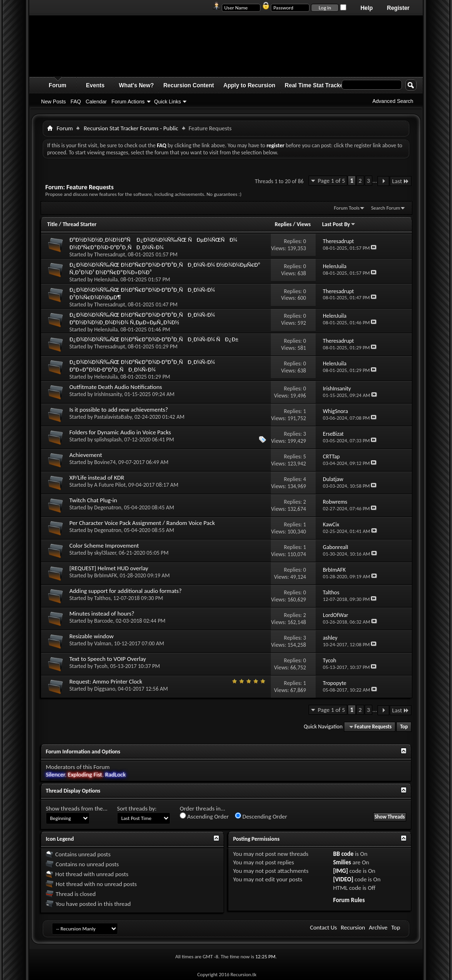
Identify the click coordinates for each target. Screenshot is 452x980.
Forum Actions (128, 101)
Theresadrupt (110, 254)
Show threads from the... (77, 808)
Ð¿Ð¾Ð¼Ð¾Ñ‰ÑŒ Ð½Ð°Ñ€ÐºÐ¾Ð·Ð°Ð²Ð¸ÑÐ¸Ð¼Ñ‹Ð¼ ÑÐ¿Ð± (154, 339)
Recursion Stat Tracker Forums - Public (131, 128)
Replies (283, 224)
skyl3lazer (105, 553)
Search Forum (386, 208)
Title (52, 224)
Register (398, 8)
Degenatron (108, 507)
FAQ (76, 101)
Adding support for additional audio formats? (126, 591)
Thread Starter (80, 224)
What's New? (136, 85)
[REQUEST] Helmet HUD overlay (109, 568)
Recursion (353, 927)
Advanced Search (393, 101)
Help (367, 8)
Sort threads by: (137, 808)
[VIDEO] (343, 879)
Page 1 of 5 (331, 181)
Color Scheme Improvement (104, 545)
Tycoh (101, 666)
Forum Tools (347, 208)
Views (304, 224)
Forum (57, 85)
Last (401, 181)
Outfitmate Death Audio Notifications (116, 387)
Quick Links (168, 101)
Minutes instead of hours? (102, 613)
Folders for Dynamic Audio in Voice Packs (120, 432)
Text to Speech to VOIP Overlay (108, 659)
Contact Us (323, 927)
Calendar (96, 101)
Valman (103, 643)
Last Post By (339, 224)
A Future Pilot (110, 485)
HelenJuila (106, 279)
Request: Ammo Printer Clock (106, 681)
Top (404, 727)
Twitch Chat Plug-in (93, 500)
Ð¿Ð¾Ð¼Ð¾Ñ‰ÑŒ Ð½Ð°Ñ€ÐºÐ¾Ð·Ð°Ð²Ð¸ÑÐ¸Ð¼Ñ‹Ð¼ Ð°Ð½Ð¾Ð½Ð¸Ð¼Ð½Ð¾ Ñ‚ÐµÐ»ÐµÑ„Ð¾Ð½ (142, 318)
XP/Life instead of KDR (97, 477)
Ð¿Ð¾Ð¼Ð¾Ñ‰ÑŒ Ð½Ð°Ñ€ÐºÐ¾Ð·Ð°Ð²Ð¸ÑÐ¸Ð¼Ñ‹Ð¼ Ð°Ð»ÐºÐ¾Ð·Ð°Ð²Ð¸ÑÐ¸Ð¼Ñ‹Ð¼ (142, 366)
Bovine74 (105, 462)
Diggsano (105, 689)
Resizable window (92, 636)
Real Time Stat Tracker (315, 85)
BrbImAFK (106, 575)
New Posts (54, 101)
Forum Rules (349, 900)
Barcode (104, 621)
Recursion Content (188, 85)
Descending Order (261, 816)
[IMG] (341, 871)
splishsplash (108, 439)
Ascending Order (204, 816)
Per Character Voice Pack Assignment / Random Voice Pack (142, 523)
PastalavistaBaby (113, 417)
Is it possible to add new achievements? (119, 410)
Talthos (103, 598)
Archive (378, 927)
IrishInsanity (108, 394)
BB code (343, 854)
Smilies (342, 862)
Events (95, 85)
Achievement (86, 455)
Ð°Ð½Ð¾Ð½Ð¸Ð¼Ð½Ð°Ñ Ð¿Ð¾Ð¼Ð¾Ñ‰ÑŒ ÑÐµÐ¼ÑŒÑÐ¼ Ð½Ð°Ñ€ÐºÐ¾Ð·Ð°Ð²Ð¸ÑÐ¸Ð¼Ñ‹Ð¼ (153, 243)
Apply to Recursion (250, 85)
